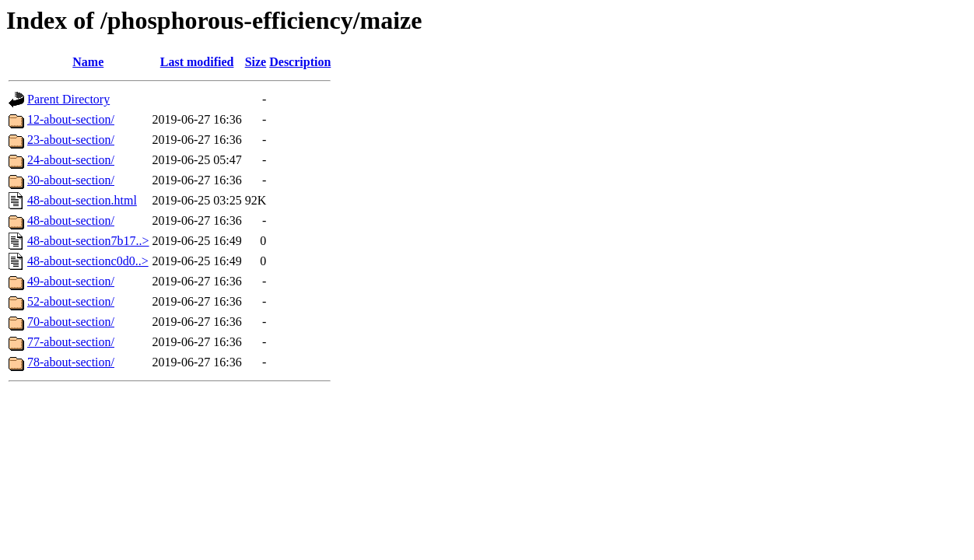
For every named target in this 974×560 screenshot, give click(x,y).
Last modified (197, 62)
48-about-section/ (71, 220)
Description (300, 62)
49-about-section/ (71, 281)
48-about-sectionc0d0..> (88, 261)
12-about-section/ (71, 119)
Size (256, 62)
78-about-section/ (71, 362)
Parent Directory (68, 99)
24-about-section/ (71, 160)
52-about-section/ (71, 301)
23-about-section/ (71, 140)
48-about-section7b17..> (88, 241)
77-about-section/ (71, 342)
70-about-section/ (71, 322)
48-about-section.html (82, 200)
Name (88, 62)
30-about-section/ (71, 180)
